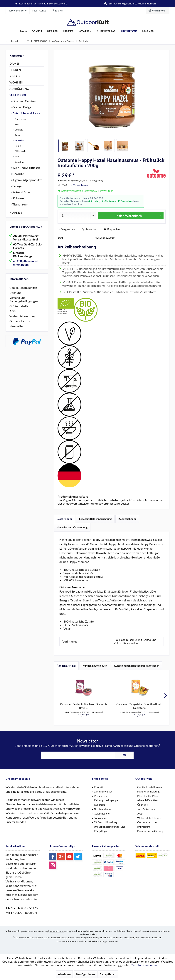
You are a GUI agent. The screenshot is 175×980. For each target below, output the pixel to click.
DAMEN (15, 63)
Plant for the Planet (148, 796)
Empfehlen (112, 229)
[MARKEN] (148, 31)
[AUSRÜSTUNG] (106, 31)
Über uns (15, 293)
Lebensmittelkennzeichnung (95, 519)
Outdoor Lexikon (20, 321)
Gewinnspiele (102, 813)
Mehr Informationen (144, 965)
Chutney (19, 130)
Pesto (17, 124)
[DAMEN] (37, 31)
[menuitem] (158, 11)
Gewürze (18, 174)
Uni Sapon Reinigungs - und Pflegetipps (110, 829)
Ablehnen (64, 974)
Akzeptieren (108, 974)
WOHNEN (16, 82)
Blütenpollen (21, 151)
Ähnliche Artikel (66, 666)
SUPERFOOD (18, 95)
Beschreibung (64, 519)
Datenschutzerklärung (150, 831)
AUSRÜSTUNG (19, 89)
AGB (12, 311)
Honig (17, 146)
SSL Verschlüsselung (106, 822)
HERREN (15, 70)
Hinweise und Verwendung (72, 527)
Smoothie (19, 162)
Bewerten (89, 229)
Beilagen (18, 186)
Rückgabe (100, 805)
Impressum (144, 827)
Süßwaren (19, 198)
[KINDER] (68, 31)
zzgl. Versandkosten (78, 185)
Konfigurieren (86, 974)
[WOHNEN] (85, 31)
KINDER (15, 76)
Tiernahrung (20, 204)
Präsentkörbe (21, 192)
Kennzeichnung (127, 519)
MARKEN (16, 212)
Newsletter (17, 326)
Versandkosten (57, 931)
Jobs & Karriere (146, 809)
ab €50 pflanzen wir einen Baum (26, 263)
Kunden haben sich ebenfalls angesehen (137, 666)
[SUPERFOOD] (129, 31)
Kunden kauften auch (95, 666)
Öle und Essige (21, 107)
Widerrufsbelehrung (22, 316)
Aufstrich (19, 140)
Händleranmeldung (148, 791)
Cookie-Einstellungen (23, 288)
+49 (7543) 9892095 (22, 908)
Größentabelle (19, 306)
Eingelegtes (20, 119)
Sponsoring (100, 818)
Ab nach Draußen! (148, 800)
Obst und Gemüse (24, 101)
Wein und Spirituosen (26, 168)
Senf (17, 157)
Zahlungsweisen (103, 791)
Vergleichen (66, 229)
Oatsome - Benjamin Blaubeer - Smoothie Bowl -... (84, 706)
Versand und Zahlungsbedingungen (24, 299)
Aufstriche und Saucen (27, 113)
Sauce (17, 135)
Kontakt (99, 787)
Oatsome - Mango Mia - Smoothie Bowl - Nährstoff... (139, 706)
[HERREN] (53, 31)
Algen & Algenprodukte (27, 180)
